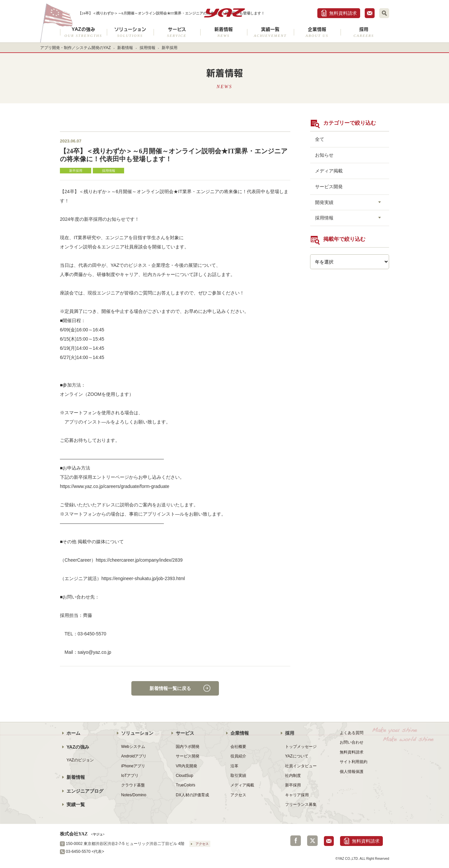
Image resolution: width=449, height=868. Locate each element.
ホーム (73, 733)
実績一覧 (270, 32)
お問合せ (370, 13)
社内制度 (293, 776)
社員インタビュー (301, 766)
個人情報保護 (352, 772)
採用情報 (147, 48)
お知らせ (324, 155)
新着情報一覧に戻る (170, 688)
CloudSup (185, 776)
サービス (177, 32)
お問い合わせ (352, 742)
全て (320, 139)
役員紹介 (238, 756)
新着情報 (224, 32)
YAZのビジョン (80, 760)
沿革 (234, 766)
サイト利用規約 (354, 762)
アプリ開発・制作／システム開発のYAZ (76, 48)
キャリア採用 (297, 795)
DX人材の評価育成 (192, 795)
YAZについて (297, 756)
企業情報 (317, 32)
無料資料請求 (343, 13)
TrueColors (185, 785)
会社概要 (238, 747)
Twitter (312, 841)
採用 (364, 32)
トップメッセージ (301, 747)
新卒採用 (170, 48)
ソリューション (130, 32)
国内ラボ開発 (188, 747)
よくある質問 (352, 733)
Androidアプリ (134, 756)
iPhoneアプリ (133, 766)
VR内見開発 (186, 766)
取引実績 (238, 776)
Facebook (296, 841)
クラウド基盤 (133, 785)
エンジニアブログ (85, 791)
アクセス (238, 795)
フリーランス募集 (301, 804)
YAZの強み (83, 32)
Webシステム (133, 747)
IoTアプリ (130, 776)
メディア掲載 (329, 171)
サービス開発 (329, 187)
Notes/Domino (134, 795)
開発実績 (324, 202)
